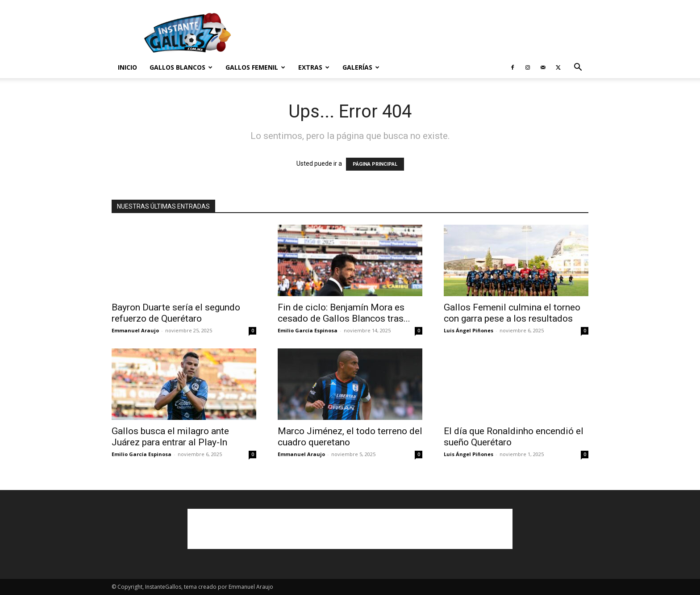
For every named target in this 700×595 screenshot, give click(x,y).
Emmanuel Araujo (135, 330)
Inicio (127, 67)
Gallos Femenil (255, 67)
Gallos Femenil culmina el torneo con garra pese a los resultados (512, 313)
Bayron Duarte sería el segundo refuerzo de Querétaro (176, 313)
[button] (578, 68)
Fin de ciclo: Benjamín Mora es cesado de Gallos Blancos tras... (344, 313)
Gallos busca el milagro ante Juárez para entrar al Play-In (170, 437)
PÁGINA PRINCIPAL (375, 164)
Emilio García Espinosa (308, 330)
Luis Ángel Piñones (469, 330)
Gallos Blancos (181, 67)
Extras (314, 67)
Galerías (361, 67)
